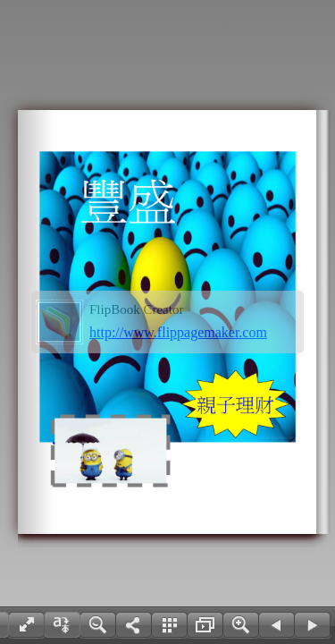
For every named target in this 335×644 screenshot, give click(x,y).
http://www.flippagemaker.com (178, 332)
